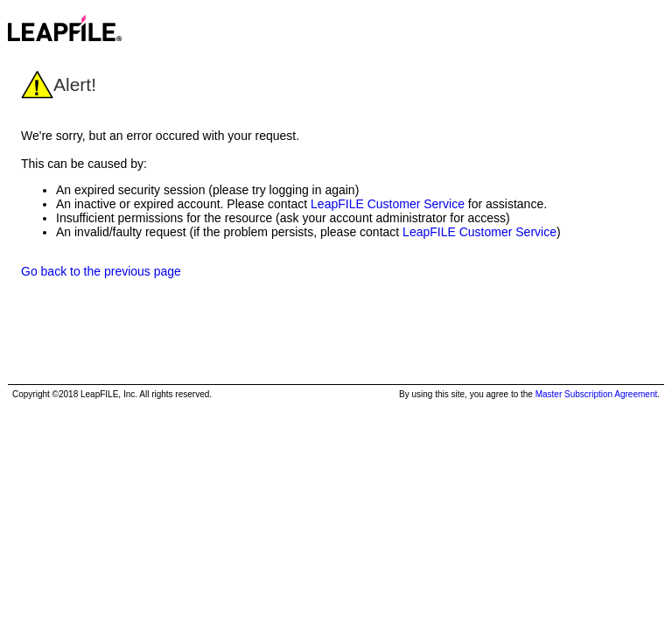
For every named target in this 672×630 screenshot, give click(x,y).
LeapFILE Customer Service (388, 204)
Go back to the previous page (101, 271)
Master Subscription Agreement (597, 394)
